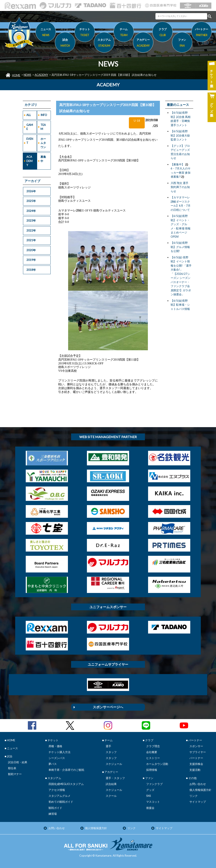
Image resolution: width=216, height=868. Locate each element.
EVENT (30, 141)
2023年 (31, 221)
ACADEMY (41, 75)
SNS (149, 796)
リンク (194, 796)
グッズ (150, 790)
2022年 (31, 230)
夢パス (53, 764)
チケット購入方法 (59, 752)
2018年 (31, 270)
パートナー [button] (202, 33)
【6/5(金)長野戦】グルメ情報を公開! (180, 247)
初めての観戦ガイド (61, 802)
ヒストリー (153, 758)
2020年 (31, 250)
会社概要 (152, 752)
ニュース (46, 33)
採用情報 (152, 770)
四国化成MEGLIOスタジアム (66, 784)
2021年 (31, 240)
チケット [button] (85, 33)
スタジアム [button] (104, 43)
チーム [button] (124, 33)
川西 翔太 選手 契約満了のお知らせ (180, 187)
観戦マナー (15, 774)
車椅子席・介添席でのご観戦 (66, 770)
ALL (29, 115)
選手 (108, 746)
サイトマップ (198, 802)
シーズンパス (57, 758)
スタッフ (111, 752)
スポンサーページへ (108, 707)
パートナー (196, 758)
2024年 (31, 211)
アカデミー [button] (143, 43)
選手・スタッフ (115, 778)
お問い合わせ (198, 784)
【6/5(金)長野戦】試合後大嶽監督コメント (180, 135)
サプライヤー (198, 752)
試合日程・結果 (18, 762)
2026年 (31, 191)
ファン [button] (182, 43)
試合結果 (111, 784)
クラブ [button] (163, 33)
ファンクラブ (154, 784)
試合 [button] (65, 43)
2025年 (31, 201)
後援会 (150, 808)
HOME (16, 75)
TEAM (43, 127)
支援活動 (195, 770)
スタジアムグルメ (59, 796)
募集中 (43, 159)
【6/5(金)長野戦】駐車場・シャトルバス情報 (180, 305)
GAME (30, 127)
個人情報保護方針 (200, 790)
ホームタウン (43, 143)
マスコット (153, 802)
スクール (111, 796)
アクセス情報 (57, 790)
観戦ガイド (55, 808)
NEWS (27, 75)
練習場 (53, 814)
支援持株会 (196, 764)
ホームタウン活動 (157, 764)
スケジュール (114, 764)
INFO (44, 115)
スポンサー (196, 746)
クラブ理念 (153, 746)
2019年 (31, 260)
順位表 (12, 768)
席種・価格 (55, 746)
